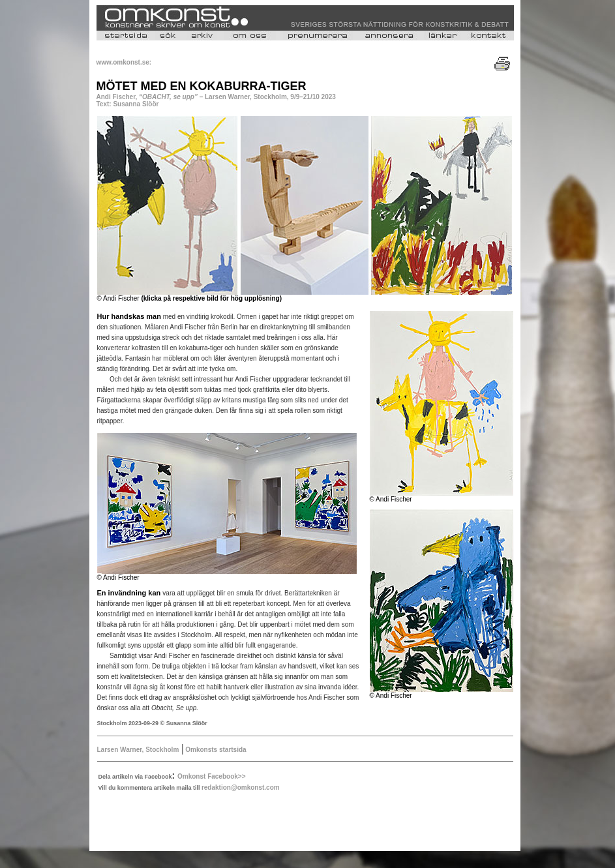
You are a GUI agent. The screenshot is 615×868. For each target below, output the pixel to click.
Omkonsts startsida (215, 750)
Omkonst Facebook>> (211, 776)
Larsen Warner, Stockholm (138, 750)
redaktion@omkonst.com (241, 787)
